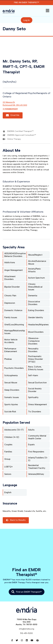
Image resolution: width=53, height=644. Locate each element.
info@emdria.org (27, 629)
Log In (27, 20)
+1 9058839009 (10, 109)
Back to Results (16, 520)
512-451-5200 (26, 633)
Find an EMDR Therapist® (26, 3)
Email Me (13, 115)
